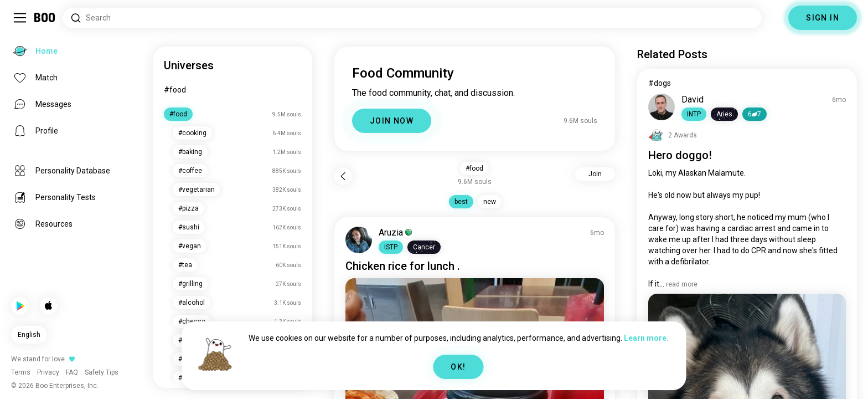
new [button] (490, 202)
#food (175, 90)
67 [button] (755, 114)
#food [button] (474, 168)
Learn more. (646, 338)
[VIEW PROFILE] (359, 240)
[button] (391, 247)
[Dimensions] (775, 18)
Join (595, 174)
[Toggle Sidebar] (20, 18)
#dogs (660, 83)
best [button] (461, 202)
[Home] (45, 18)
